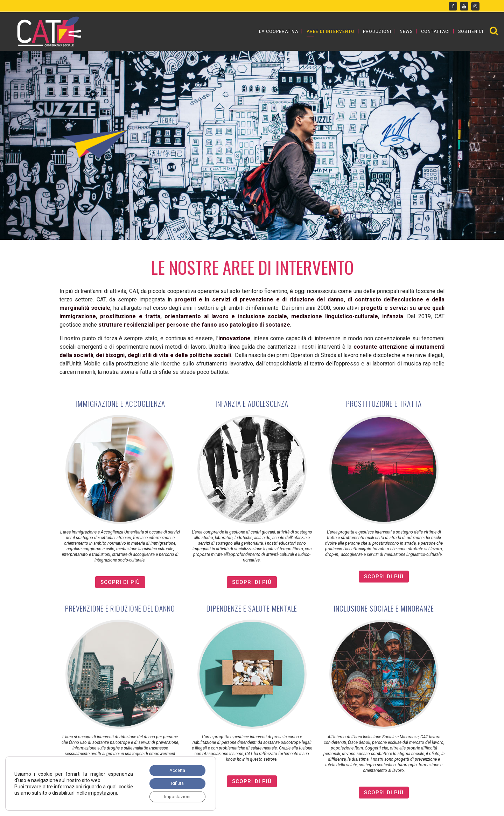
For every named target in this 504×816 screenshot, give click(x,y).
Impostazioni (174, 796)
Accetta (174, 767)
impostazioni (29, 794)
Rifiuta (174, 781)
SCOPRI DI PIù (120, 582)
